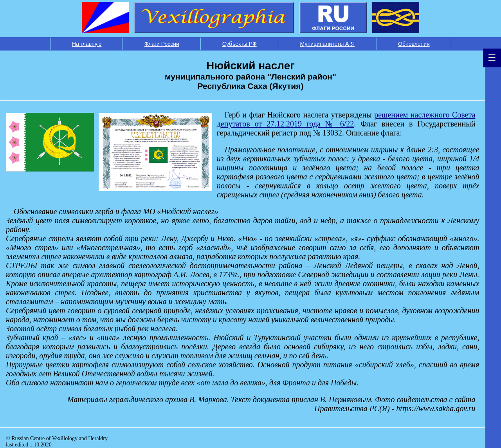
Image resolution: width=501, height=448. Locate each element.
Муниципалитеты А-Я (328, 44)
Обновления (414, 44)
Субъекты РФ (240, 44)
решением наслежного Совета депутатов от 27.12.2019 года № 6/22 (346, 119)
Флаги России (162, 44)
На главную (87, 44)
